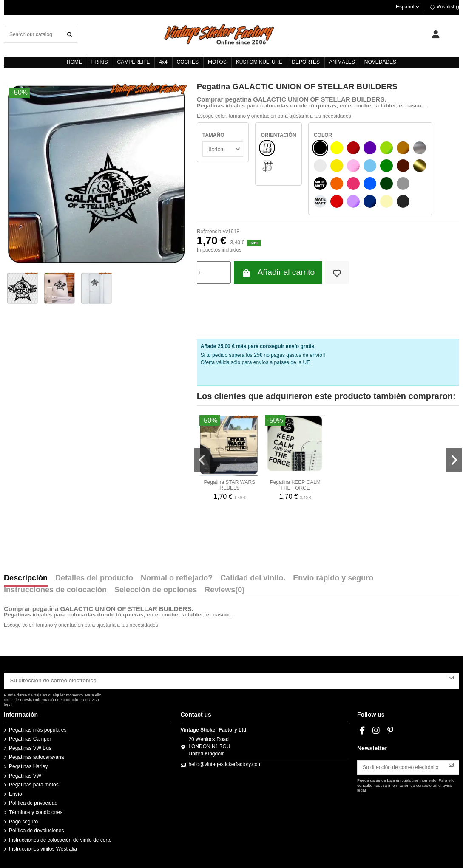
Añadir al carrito (278, 273)
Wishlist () (444, 7)
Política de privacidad (33, 802)
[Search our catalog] (70, 34)
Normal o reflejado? (177, 578)
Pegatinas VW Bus (30, 746)
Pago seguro (23, 820)
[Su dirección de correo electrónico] (224, 680)
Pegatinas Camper (30, 737)
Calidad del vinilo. (253, 578)
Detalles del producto (94, 578)
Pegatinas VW (25, 774)
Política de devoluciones (36, 829)
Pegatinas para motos (34, 783)
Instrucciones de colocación (55, 590)
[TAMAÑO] (222, 148)
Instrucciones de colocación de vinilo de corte (60, 838)
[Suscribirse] (451, 677)
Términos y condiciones (36, 811)
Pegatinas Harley (28, 765)
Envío (16, 792)
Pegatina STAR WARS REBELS (230, 485)
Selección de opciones (156, 590)
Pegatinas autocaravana (36, 756)
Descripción (26, 578)
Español (408, 7)
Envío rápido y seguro (333, 578)
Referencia (209, 232)
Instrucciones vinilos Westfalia (43, 847)
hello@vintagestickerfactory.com (225, 763)
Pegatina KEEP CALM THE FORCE (295, 485)
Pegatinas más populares (38, 728)
